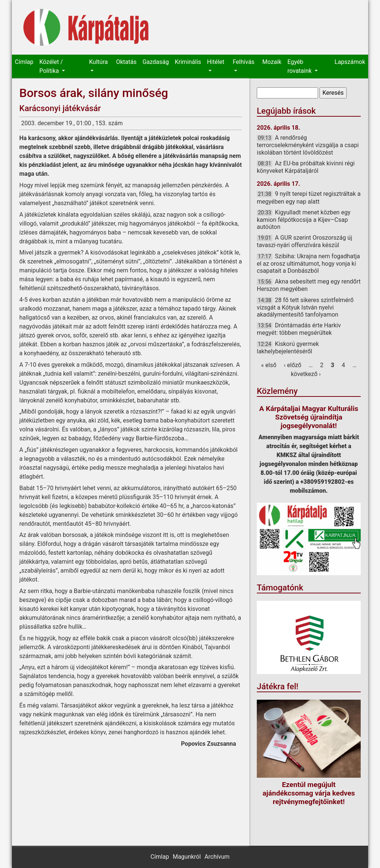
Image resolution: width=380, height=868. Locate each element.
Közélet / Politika (51, 66)
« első (269, 365)
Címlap (24, 62)
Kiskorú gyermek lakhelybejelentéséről (288, 348)
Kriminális (188, 62)
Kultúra (98, 62)
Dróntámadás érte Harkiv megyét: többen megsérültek (299, 329)
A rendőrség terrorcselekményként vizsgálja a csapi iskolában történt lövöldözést (308, 145)
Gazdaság (156, 62)
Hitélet (216, 62)
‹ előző (293, 365)
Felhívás (243, 62)
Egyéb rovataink (300, 66)
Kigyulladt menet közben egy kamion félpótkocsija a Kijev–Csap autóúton (304, 220)
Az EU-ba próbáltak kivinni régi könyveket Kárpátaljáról (306, 167)
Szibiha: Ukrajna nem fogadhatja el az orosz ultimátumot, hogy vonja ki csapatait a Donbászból (308, 263)
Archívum (217, 857)
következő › (306, 374)
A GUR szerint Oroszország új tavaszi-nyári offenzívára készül (304, 241)
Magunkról (187, 857)
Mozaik (272, 62)
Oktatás (126, 62)
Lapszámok (350, 62)
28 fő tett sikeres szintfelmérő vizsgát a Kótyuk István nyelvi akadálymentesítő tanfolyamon (305, 307)
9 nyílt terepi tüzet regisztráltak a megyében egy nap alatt (309, 197)
